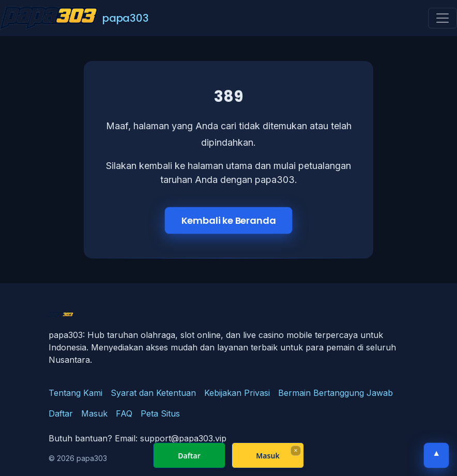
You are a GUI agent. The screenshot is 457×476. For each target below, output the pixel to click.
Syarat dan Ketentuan (153, 393)
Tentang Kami (75, 393)
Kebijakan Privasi (237, 393)
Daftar (61, 413)
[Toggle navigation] (443, 18)
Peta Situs (160, 413)
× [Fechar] (295, 450)
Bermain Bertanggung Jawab (336, 393)
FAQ (124, 413)
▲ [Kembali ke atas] (436, 453)
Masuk (94, 413)
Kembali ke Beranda (229, 220)
